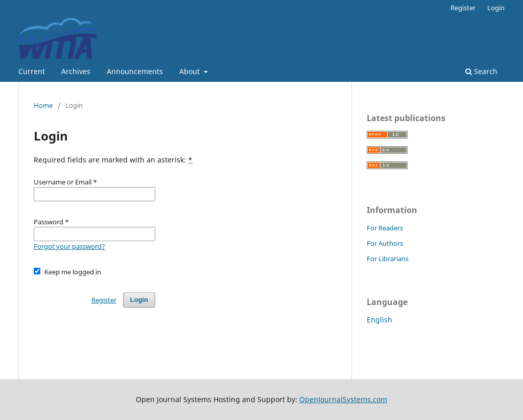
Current (32, 71)
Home (43, 105)
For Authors (385, 243)
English (379, 320)
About (191, 71)
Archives (76, 71)
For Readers (385, 228)
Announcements (135, 71)
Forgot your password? (69, 246)
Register (463, 8)
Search (481, 71)
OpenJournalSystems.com (343, 399)
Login (496, 8)
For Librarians (388, 259)
